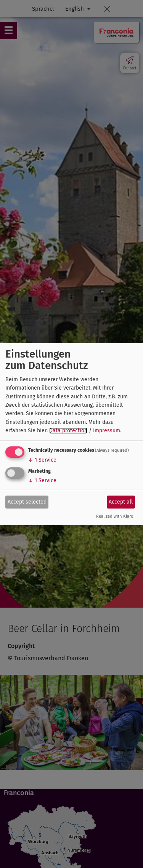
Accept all (121, 502)
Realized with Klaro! (115, 516)
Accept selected (27, 502)
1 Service (42, 460)
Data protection (68, 431)
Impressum (107, 431)
